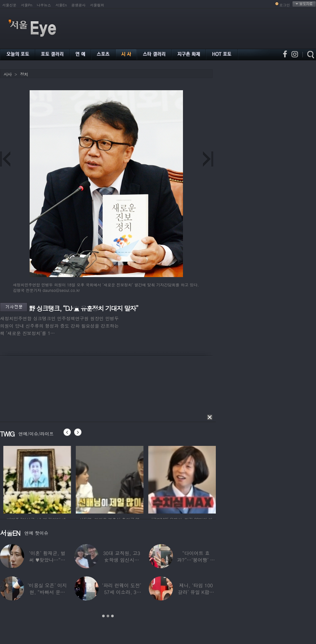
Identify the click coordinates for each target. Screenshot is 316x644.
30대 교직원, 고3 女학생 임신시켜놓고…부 (122, 560)
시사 (7, 74)
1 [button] (103, 616)
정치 (24, 74)
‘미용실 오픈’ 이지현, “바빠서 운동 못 (47, 592)
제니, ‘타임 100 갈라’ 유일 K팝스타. (196, 592)
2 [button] (108, 616)
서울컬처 (97, 5)
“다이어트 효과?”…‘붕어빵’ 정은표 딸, (196, 560)
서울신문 (9, 5)
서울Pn (27, 5)
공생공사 (79, 5)
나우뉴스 (44, 5)
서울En (61, 5)
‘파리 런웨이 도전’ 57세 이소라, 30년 (121, 592)
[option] (51, 479)
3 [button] (112, 616)
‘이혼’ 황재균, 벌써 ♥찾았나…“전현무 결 (47, 560)
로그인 (285, 5)
